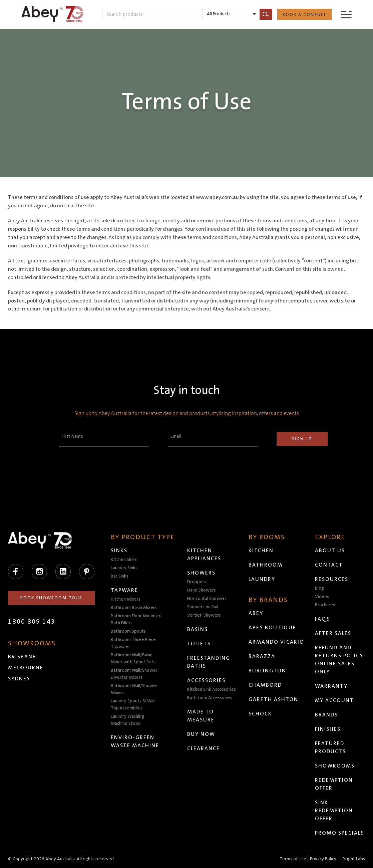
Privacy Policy (323, 859)
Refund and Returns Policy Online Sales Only (339, 660)
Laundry (262, 579)
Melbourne (26, 668)
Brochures (325, 605)
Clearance (204, 748)
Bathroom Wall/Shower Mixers (134, 689)
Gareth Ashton (273, 699)
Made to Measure (201, 716)
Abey (256, 613)
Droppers (197, 582)
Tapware (124, 590)
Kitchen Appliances (204, 555)
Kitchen (261, 551)
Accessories (206, 680)
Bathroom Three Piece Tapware (133, 643)
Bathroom (266, 565)
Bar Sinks (120, 576)
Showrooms (335, 766)
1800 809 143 (32, 622)
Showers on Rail (203, 607)
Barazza (262, 656)
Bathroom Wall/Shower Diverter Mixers (134, 674)
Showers (201, 573)
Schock (260, 714)
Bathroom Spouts (128, 631)
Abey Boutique (272, 628)
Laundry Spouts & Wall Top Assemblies (133, 705)
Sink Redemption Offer (334, 811)
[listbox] (231, 14)
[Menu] (346, 14)
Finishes (328, 729)
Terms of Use (293, 859)
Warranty (331, 686)
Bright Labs (354, 859)
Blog (319, 588)
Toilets (199, 644)
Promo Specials (339, 833)
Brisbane (22, 657)
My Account (334, 700)
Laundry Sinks (124, 568)
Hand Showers (202, 590)
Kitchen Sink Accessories (212, 689)
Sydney (19, 679)
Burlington (267, 671)
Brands (326, 715)
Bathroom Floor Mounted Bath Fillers (136, 619)
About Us (330, 551)
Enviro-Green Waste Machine (135, 741)
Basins (198, 629)
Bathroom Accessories (210, 698)
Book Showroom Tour (51, 598)
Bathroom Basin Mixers (134, 608)
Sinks (119, 551)
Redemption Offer (334, 784)
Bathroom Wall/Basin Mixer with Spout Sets (133, 659)
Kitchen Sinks (124, 560)
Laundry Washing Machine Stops (127, 720)
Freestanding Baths (209, 662)
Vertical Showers (204, 615)
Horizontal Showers (207, 599)
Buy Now (201, 734)
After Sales (333, 633)
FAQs (322, 619)
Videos (322, 597)
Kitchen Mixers (126, 599)
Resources (332, 579)
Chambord (265, 685)
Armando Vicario (276, 642)
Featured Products (330, 747)
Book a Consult (304, 15)
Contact (329, 565)
